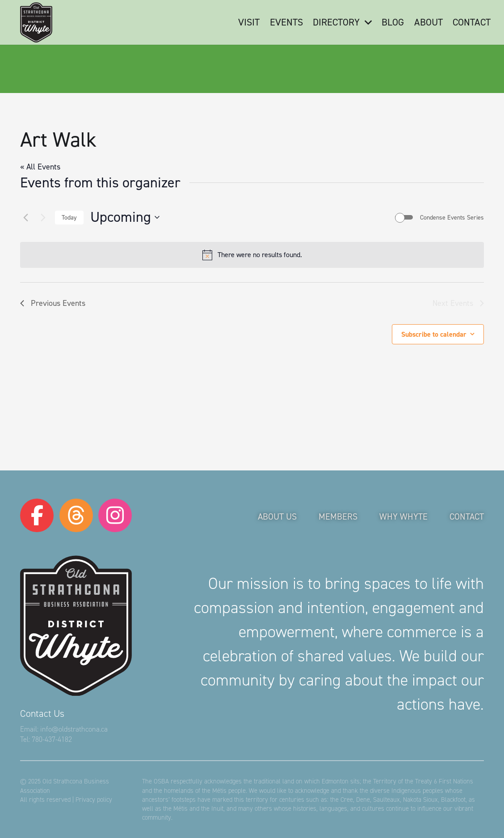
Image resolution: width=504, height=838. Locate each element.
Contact (467, 516)
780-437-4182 (52, 739)
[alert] (252, 255)
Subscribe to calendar (434, 334)
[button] (365, 22)
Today (69, 218)
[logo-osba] (36, 22)
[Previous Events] (25, 217)
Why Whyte (403, 516)
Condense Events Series (452, 218)
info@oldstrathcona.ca (74, 729)
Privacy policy (94, 800)
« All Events (40, 167)
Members (338, 516)
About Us (277, 516)
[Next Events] (43, 217)
